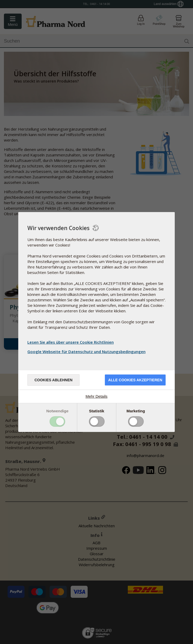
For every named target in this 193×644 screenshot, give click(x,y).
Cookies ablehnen (53, 380)
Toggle (57, 421)
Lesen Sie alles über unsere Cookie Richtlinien (71, 342)
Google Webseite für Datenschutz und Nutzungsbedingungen (87, 352)
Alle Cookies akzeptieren (135, 380)
